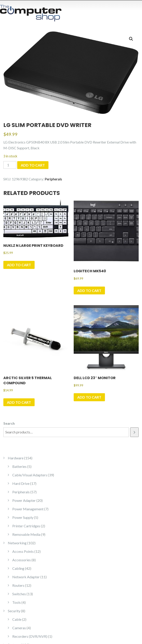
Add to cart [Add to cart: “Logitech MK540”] (89, 290)
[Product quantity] (10, 165)
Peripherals (53, 179)
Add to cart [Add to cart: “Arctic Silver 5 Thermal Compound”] (19, 402)
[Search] (134, 432)
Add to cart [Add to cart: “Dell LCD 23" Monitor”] (89, 397)
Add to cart (33, 165)
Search (9, 423)
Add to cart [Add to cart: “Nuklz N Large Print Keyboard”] (19, 265)
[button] (131, 39)
